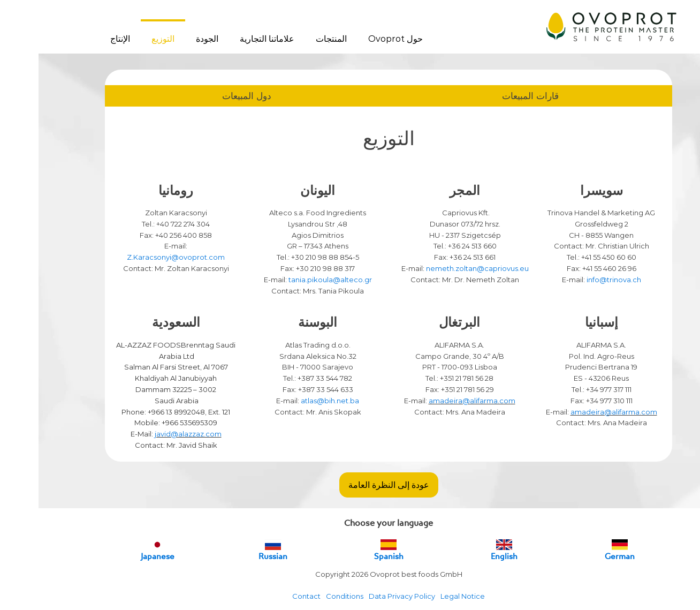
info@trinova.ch (575, 280)
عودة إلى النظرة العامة (350, 485)
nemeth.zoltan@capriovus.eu (439, 268)
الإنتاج (82, 39)
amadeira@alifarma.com (575, 412)
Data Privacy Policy (363, 596)
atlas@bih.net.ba (291, 401)
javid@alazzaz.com (150, 434)
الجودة (169, 39)
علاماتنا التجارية (229, 39)
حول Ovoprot (357, 39)
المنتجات (293, 39)
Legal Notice (424, 596)
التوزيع (124, 39)
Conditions (306, 596)
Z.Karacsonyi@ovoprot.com (137, 257)
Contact (268, 596)
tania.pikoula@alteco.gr (292, 280)
